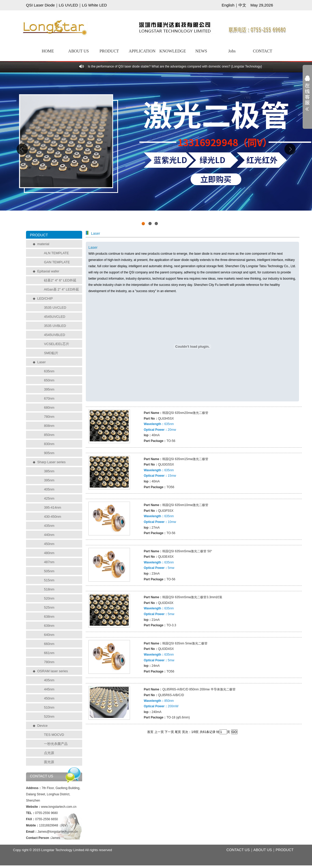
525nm (49, 607)
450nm (49, 544)
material (43, 244)
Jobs (232, 51)
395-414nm (53, 507)
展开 (307, 97)
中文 (242, 5)
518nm (49, 589)
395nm (49, 389)
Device (42, 726)
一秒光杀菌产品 (56, 744)
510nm (49, 707)
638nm (49, 617)
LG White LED (94, 5)
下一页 (169, 732)
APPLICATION (142, 51)
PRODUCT (109, 51)
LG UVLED (68, 5)
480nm (49, 553)
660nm (49, 644)
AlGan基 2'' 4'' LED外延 (62, 289)
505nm (49, 571)
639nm (49, 626)
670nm (49, 398)
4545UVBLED (54, 335)
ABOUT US (78, 51)
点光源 (49, 753)
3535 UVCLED (55, 308)
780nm (49, 417)
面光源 (49, 762)
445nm (49, 689)
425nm (49, 498)
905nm (49, 453)
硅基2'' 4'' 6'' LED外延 (60, 280)
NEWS (201, 51)
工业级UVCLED (156, 150)
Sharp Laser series (51, 462)
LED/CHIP (45, 298)
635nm (49, 371)
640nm (49, 635)
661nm (49, 653)
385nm (49, 471)
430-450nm (53, 517)
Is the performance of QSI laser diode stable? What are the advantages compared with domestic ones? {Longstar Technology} (175, 66)
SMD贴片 (51, 353)
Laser (41, 362)
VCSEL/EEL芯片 (57, 344)
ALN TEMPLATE (56, 253)
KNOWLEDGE (173, 51)
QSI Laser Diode (40, 5)
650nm (49, 380)
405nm (49, 489)
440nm (49, 535)
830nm (49, 444)
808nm (49, 426)
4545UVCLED (55, 317)
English (228, 5)
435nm (49, 526)
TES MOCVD (54, 735)
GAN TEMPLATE (57, 262)
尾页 (178, 732)
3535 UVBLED (55, 326)
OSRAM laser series (53, 671)
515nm (49, 580)
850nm (49, 435)
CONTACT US (238, 850)
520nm (49, 598)
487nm (49, 562)
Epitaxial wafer (48, 271)
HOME (48, 51)
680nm (49, 408)
